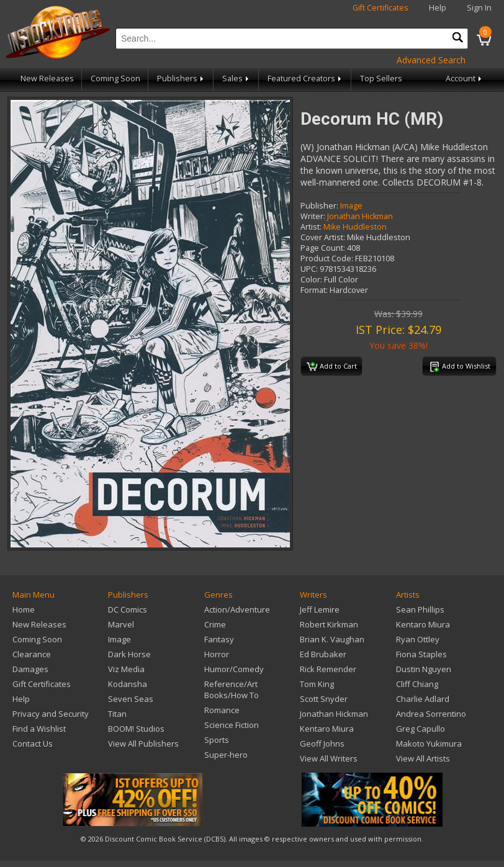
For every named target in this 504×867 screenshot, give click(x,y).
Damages (30, 669)
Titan (117, 714)
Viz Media (126, 669)
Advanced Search (431, 60)
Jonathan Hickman (360, 216)
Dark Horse (129, 654)
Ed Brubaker (323, 654)
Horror (217, 654)
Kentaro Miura (327, 729)
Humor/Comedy (234, 669)
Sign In (479, 8)
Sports (217, 740)
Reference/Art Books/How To (232, 690)
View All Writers (329, 758)
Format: (314, 290)
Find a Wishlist (39, 729)
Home (24, 609)
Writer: (313, 216)
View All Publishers (143, 743)
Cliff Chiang (417, 684)
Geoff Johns (322, 743)
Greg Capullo (421, 729)
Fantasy (219, 639)
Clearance (32, 654)
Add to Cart (332, 367)
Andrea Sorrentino (431, 714)
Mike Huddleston (355, 227)
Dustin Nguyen (424, 669)
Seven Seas (131, 699)
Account (465, 79)
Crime (215, 624)
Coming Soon (115, 79)
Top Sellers (381, 79)
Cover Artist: (323, 237)
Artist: (311, 227)
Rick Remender (328, 669)
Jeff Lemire (320, 609)
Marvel (121, 624)
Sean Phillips (420, 609)
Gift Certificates (380, 8)
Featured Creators (305, 79)
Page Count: (323, 248)
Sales (236, 79)
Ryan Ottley (418, 639)
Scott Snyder (324, 699)
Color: (311, 280)
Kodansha (128, 684)
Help (438, 8)
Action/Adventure (237, 609)
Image (351, 206)
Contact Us (33, 743)
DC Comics (128, 609)
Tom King (317, 684)
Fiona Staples (421, 654)
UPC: (309, 269)
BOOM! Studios (136, 729)
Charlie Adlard (423, 699)
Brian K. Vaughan (332, 639)
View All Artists (423, 758)
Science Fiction (232, 725)
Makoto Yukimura (429, 743)
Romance (222, 710)
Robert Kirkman (329, 624)
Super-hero (226, 755)
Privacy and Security (51, 714)
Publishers (181, 79)
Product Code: (327, 258)
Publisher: (319, 206)
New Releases (47, 79)
